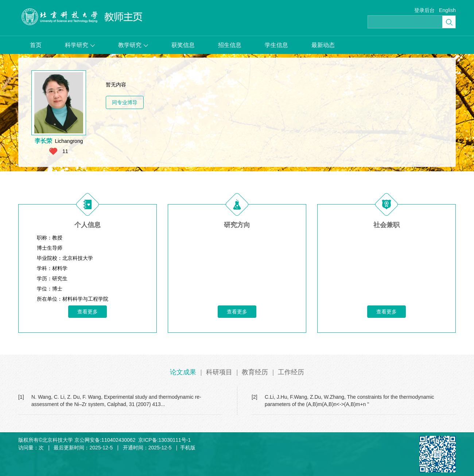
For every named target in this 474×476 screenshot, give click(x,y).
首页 (36, 45)
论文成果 (183, 372)
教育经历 (255, 372)
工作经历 (291, 372)
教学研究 (133, 45)
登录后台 (424, 10)
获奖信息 (183, 45)
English (447, 10)
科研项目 (219, 372)
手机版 (188, 448)
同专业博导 (125, 102)
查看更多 (88, 312)
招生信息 (230, 45)
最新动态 (323, 45)
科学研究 (80, 45)
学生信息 (276, 45)
